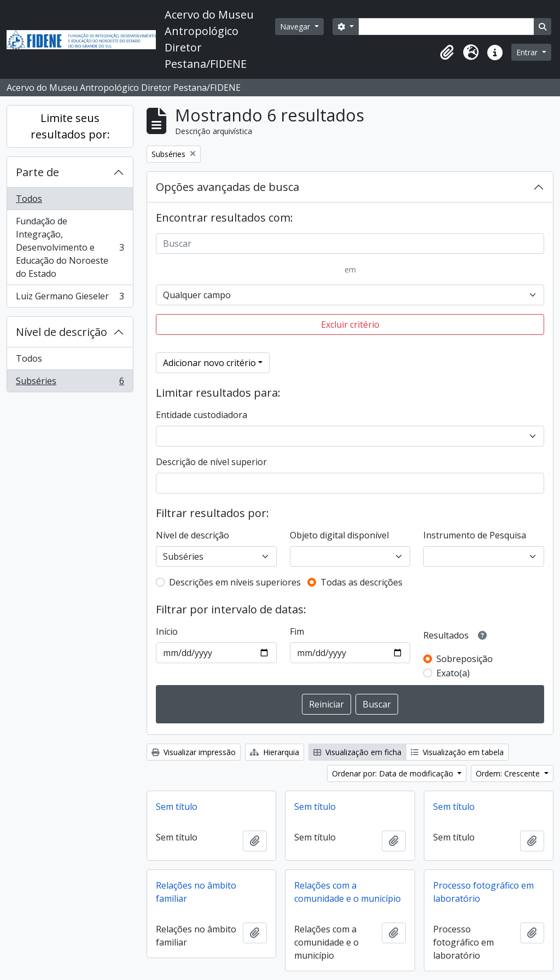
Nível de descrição (62, 332)
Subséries (70, 383)
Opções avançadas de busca (227, 187)
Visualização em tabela (457, 752)
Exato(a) (453, 673)
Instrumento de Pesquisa (475, 535)
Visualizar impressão (194, 752)
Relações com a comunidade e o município (348, 892)
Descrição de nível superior (211, 462)
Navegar (296, 27)
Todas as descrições (361, 582)
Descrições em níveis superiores (235, 582)
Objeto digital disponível (339, 535)
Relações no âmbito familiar (196, 892)
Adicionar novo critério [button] (209, 363)
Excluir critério (350, 324)
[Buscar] (350, 243)
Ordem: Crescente (509, 773)
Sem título (177, 807)
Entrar (528, 52)
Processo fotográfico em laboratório (483, 892)
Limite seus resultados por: (70, 126)
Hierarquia (275, 752)
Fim (297, 631)
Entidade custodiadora (202, 415)
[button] (447, 53)
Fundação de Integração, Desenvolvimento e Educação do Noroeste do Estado (70, 247)
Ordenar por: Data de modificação (394, 773)
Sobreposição (465, 659)
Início (167, 631)
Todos (29, 199)
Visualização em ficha (357, 752)
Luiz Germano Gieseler (70, 298)
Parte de (37, 172)
